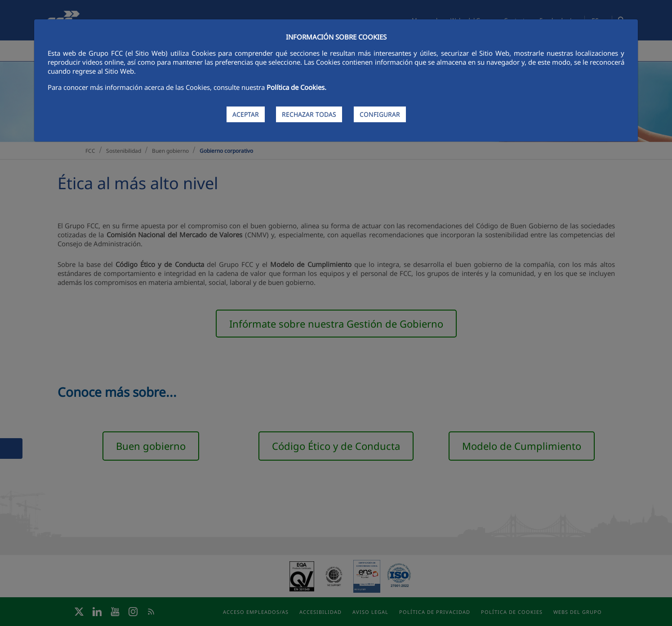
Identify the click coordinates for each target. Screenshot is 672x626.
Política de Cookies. (296, 87)
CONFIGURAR (380, 114)
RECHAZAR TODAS (309, 114)
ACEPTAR (246, 114)
